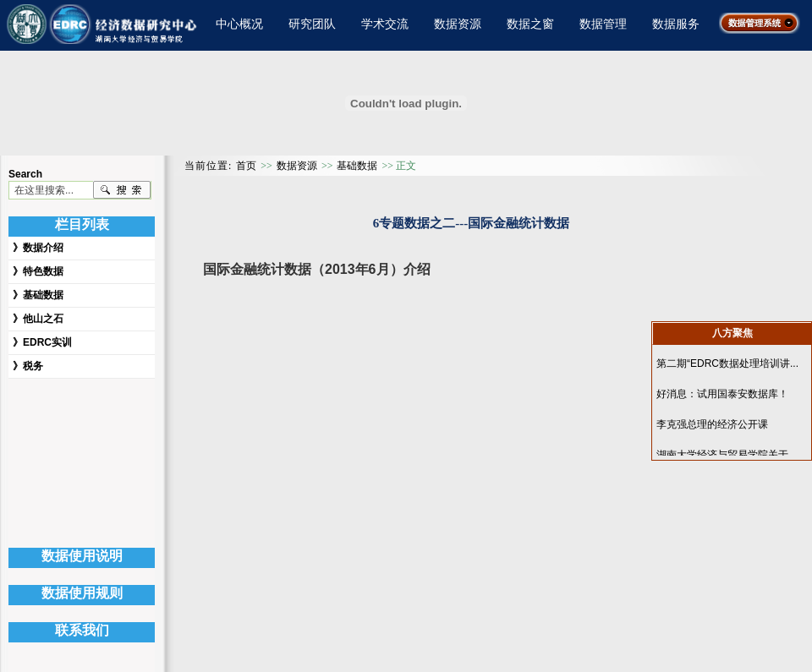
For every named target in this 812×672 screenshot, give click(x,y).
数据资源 (458, 24)
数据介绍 (43, 248)
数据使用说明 (82, 556)
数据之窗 (530, 24)
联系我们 (82, 630)
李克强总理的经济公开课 (712, 424)
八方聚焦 (732, 333)
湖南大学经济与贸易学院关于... (727, 455)
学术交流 (385, 24)
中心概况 (239, 24)
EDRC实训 (47, 342)
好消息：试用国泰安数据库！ (722, 394)
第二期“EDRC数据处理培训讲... (727, 363)
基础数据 (43, 295)
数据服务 (676, 24)
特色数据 (43, 271)
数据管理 (603, 24)
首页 (246, 166)
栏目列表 (82, 224)
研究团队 (312, 24)
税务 (33, 366)
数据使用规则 (82, 593)
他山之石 (43, 319)
